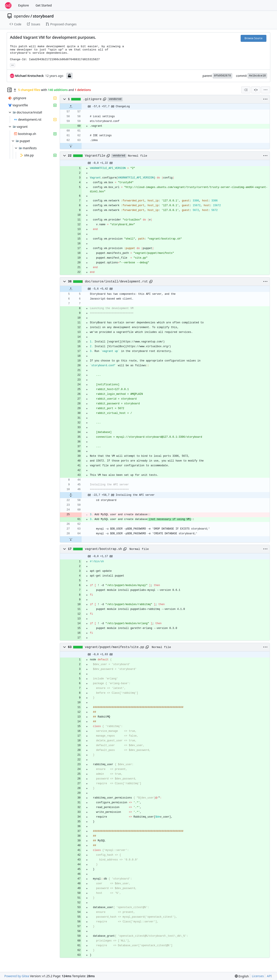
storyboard (43, 16)
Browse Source (254, 38)
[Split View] (256, 90)
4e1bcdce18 (257, 76)
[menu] (266, 90)
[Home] (8, 5)
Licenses (258, 976)
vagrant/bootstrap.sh (103, 549)
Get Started (44, 5)
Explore (23, 5)
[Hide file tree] (10, 90)
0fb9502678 (222, 76)
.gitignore (92, 99)
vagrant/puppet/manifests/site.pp (114, 647)
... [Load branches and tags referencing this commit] (13, 65)
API (269, 976)
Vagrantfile (95, 156)
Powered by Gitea (17, 976)
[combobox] (246, 90)
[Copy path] (105, 99)
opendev (22, 16)
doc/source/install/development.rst (116, 282)
